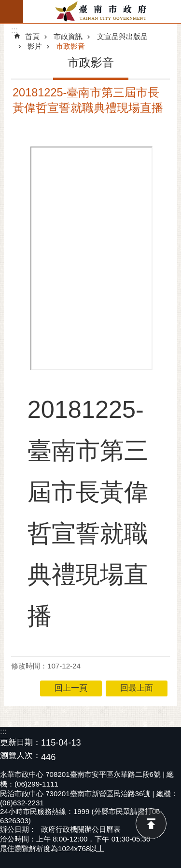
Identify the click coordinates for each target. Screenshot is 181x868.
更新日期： (21, 742)
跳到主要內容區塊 (5, 5)
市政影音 (70, 46)
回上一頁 (71, 688)
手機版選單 (12, 12)
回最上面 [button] (137, 688)
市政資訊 (68, 36)
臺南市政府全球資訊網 (102, 12)
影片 (35, 46)
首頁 (32, 36)
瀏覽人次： (21, 756)
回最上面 (151, 824)
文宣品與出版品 (122, 36)
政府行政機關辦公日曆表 (81, 829)
